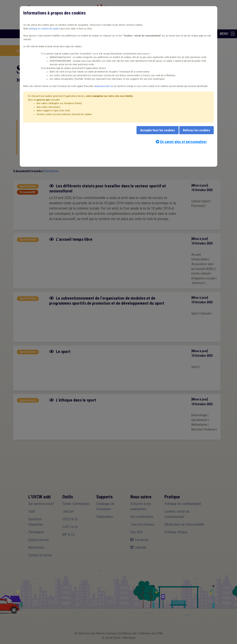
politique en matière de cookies (45, 29)
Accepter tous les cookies (158, 130)
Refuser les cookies (197, 130)
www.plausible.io (103, 86)
